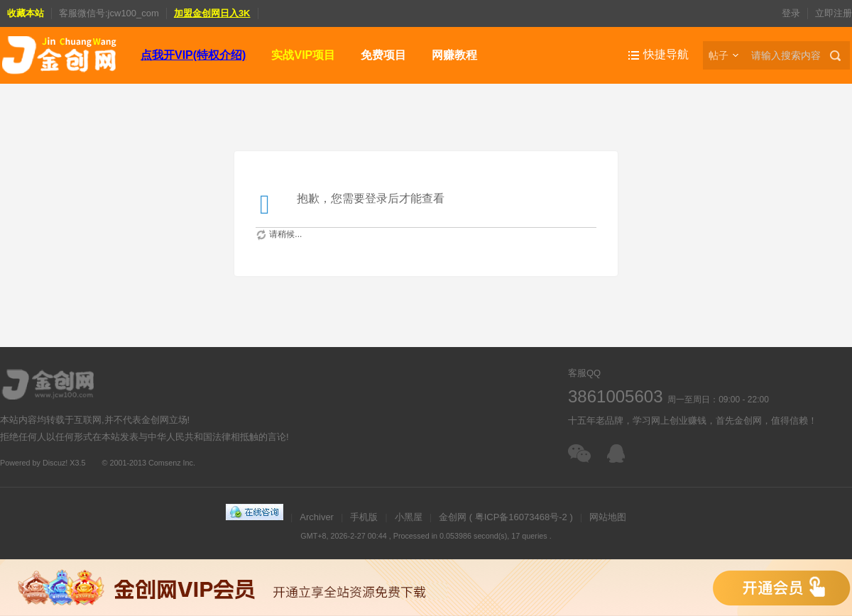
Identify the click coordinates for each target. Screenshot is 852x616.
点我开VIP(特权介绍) (193, 55)
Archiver (317, 517)
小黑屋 (409, 517)
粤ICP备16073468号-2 (521, 517)
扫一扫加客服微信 (580, 453)
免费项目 (383, 55)
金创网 (453, 517)
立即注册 (834, 13)
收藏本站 (26, 13)
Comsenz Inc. (172, 463)
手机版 (364, 517)
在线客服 (619, 453)
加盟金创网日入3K (212, 13)
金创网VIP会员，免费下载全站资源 (426, 588)
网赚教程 (454, 55)
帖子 (719, 55)
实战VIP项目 (303, 55)
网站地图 (608, 517)
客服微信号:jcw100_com (109, 13)
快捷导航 (666, 54)
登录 (791, 13)
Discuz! (55, 463)
